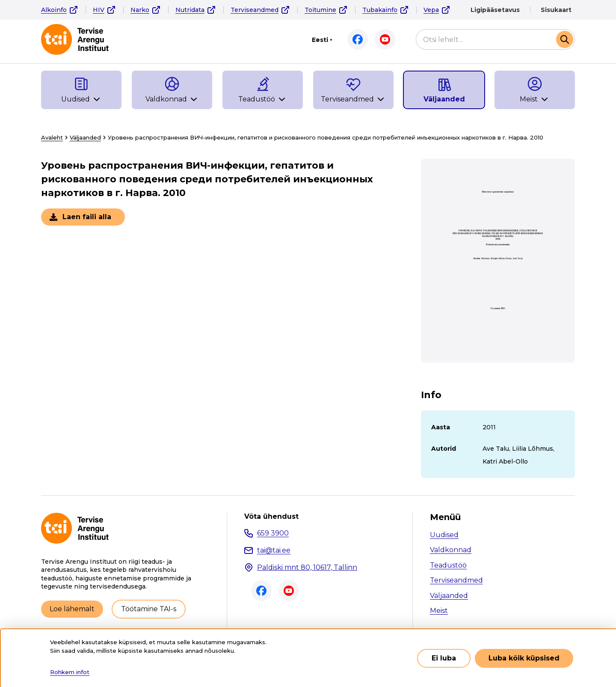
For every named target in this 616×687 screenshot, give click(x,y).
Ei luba (444, 658)
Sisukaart (556, 10)
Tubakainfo (380, 10)
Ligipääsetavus (495, 10)
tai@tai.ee (274, 550)
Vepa (431, 10)
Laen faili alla (87, 217)
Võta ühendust (271, 517)
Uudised (444, 535)
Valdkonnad (451, 550)
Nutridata (190, 10)
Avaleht (52, 137)
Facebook (358, 39)
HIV (99, 10)
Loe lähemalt (72, 609)
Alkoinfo (54, 10)
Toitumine (320, 10)
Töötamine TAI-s (149, 609)
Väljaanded (85, 137)
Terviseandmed (255, 10)
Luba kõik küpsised (524, 658)
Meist (439, 611)
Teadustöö (448, 565)
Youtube (385, 39)
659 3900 (273, 533)
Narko (140, 10)
